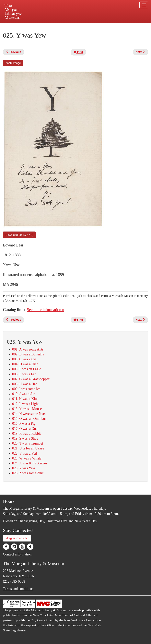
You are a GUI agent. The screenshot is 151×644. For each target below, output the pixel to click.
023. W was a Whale (27, 458)
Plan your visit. (29, 26)
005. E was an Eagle (27, 369)
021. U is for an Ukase (28, 448)
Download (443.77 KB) (19, 235)
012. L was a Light (25, 404)
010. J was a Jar (23, 394)
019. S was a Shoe (25, 438)
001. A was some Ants (28, 349)
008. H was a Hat (24, 384)
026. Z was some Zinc (28, 473)
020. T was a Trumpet (28, 443)
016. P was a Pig (24, 423)
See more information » (46, 310)
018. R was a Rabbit (27, 434)
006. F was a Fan (24, 374)
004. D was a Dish (25, 364)
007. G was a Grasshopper (31, 379)
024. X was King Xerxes (30, 463)
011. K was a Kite (25, 399)
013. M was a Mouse (27, 409)
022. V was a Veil (25, 453)
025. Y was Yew (24, 468)
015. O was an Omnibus (29, 419)
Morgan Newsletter (17, 538)
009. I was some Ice (26, 389)
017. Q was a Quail (26, 429)
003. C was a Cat (24, 359)
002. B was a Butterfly (28, 354)
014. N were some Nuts (29, 414)
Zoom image (13, 63)
